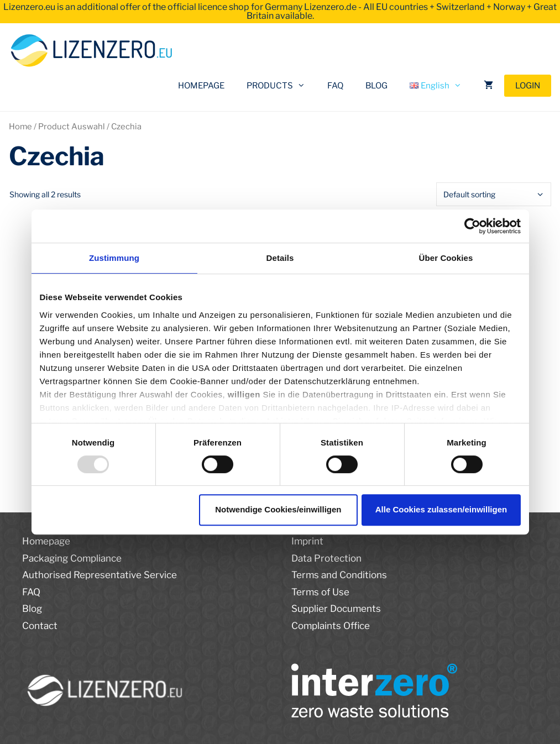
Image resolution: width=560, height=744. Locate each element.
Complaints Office (331, 626)
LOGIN (528, 86)
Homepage (46, 541)
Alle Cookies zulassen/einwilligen (441, 509)
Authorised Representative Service (100, 575)
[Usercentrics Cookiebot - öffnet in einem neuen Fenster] (472, 226)
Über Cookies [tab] (446, 258)
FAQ (335, 86)
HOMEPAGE (201, 86)
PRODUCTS (281, 86)
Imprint (307, 541)
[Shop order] (494, 194)
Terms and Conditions (339, 575)
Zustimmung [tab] (114, 258)
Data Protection (326, 558)
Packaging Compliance (72, 558)
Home (20, 127)
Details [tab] (280, 258)
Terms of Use (320, 592)
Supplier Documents (336, 609)
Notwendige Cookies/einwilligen (278, 509)
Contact (40, 626)
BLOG (376, 86)
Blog (32, 609)
